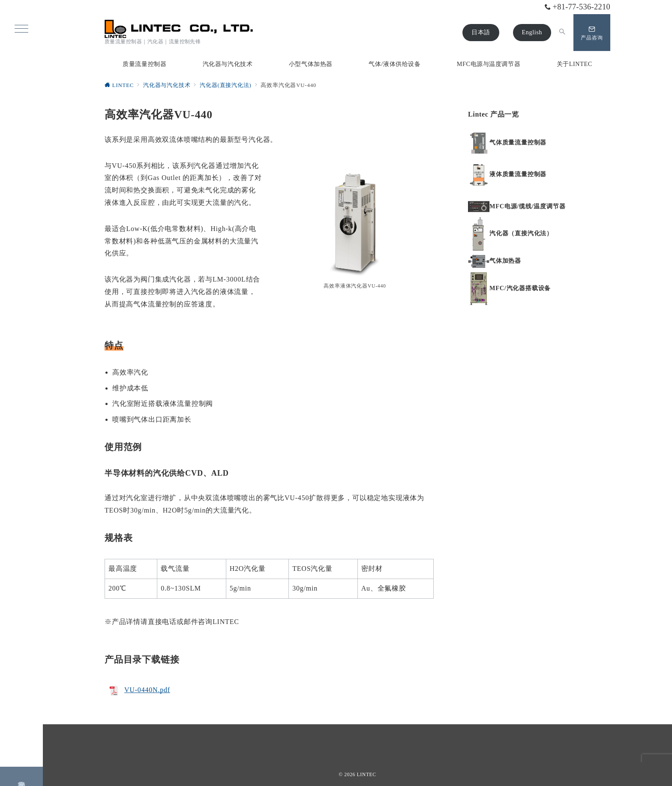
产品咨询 (22, 774)
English (532, 32)
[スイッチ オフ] (562, 33)
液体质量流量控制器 (518, 174)
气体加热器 (505, 261)
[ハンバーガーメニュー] (21, 30)
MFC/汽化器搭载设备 (520, 288)
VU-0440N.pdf (147, 690)
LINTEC (367, 775)
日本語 (481, 32)
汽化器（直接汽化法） (521, 233)
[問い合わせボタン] (592, 33)
